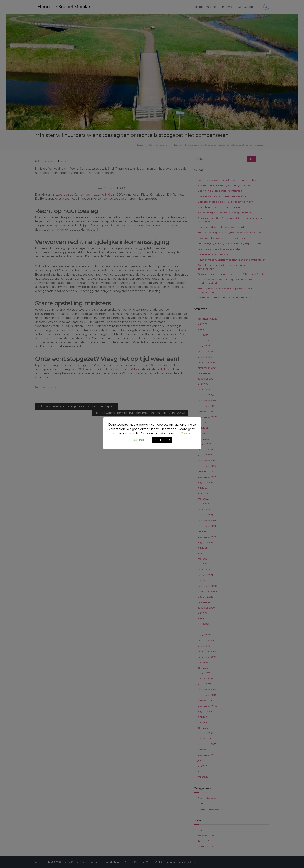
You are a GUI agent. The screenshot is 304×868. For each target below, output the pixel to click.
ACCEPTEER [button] (162, 440)
